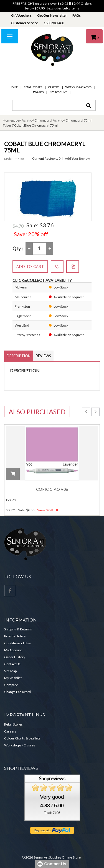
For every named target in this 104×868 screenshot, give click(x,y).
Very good (52, 797)
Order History (15, 657)
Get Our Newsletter (52, 15)
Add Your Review (77, 158)
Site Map (10, 671)
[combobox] (54, 105)
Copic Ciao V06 (52, 489)
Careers (54, 87)
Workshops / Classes (20, 745)
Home (14, 87)
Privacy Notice (15, 636)
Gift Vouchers (21, 15)
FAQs (77, 15)
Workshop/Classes (78, 87)
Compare (11, 685)
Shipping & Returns (18, 629)
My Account (58, 92)
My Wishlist (13, 678)
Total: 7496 (52, 813)
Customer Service (25, 23)
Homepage (11, 120)
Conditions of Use (17, 643)
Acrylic (27, 120)
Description (19, 356)
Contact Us (12, 664)
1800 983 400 (54, 23)
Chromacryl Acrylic (49, 120)
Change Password (17, 692)
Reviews (43, 356)
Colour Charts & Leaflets (22, 738)
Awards (38, 92)
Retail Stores (33, 87)
